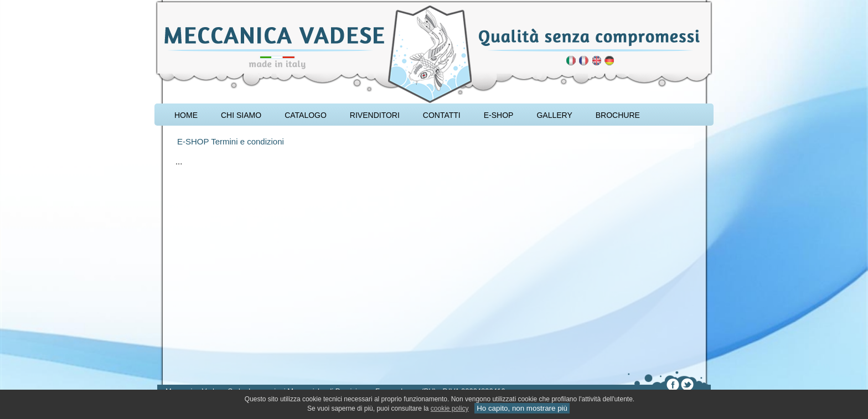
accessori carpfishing (201, 4)
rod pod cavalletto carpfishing (221, 4)
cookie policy (450, 408)
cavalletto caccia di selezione (244, 4)
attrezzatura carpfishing (184, 4)
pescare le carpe (167, 4)
